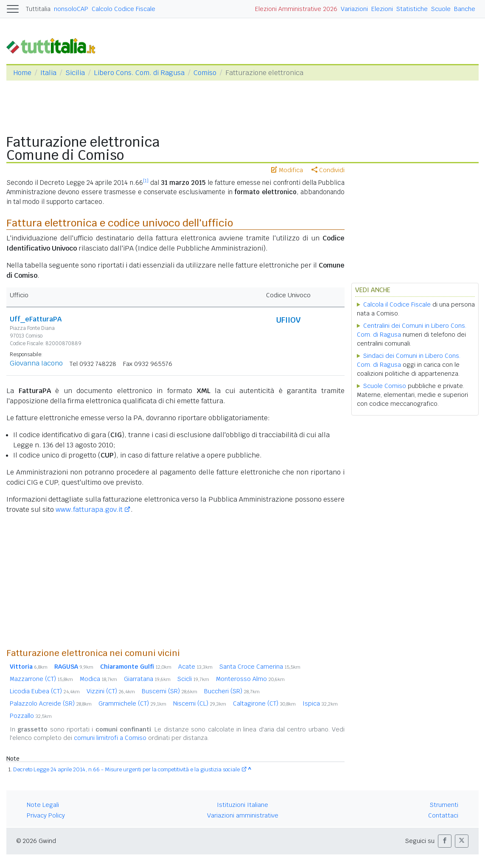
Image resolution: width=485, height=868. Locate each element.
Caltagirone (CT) (264, 703)
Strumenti (444, 805)
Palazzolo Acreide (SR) (51, 703)
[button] (445, 841)
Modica (98, 679)
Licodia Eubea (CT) (45, 691)
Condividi (328, 170)
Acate (195, 667)
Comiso (205, 73)
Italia (48, 73)
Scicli (193, 679)
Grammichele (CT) (132, 703)
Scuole (441, 9)
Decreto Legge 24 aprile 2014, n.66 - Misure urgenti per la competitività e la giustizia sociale (126, 769)
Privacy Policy (46, 815)
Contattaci (443, 815)
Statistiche (412, 9)
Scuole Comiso (385, 386)
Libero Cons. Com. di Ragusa (139, 73)
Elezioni (382, 9)
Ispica (320, 703)
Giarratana (147, 679)
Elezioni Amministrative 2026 (296, 9)
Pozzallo (31, 716)
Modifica (287, 170)
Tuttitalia (38, 9)
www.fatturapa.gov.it (89, 509)
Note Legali (43, 805)
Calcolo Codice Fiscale (123, 9)
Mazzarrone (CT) (41, 679)
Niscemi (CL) (200, 703)
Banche (465, 9)
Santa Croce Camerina (260, 667)
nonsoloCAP (71, 9)
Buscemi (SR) (170, 691)
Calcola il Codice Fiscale (397, 304)
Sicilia (75, 73)
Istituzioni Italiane (242, 805)
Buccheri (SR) (232, 691)
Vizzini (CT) (111, 691)
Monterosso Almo (250, 679)
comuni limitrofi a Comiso (110, 738)
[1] (146, 181)
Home (22, 73)
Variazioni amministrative (243, 815)
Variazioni (354, 9)
